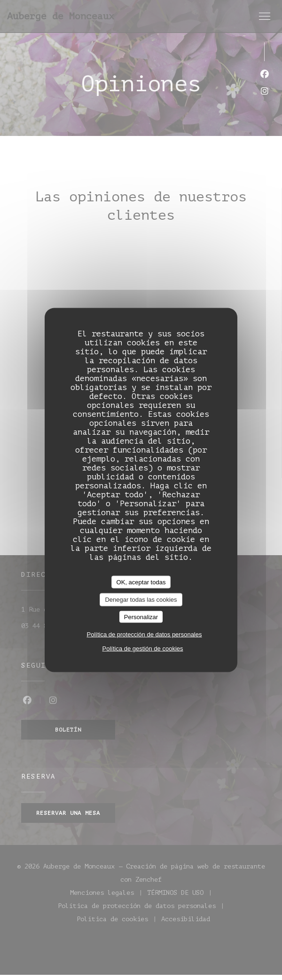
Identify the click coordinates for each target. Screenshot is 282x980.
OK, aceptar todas (141, 582)
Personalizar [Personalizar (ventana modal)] (141, 617)
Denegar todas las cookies (141, 600)
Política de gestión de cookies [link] (143, 649)
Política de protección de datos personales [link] (145, 634)
